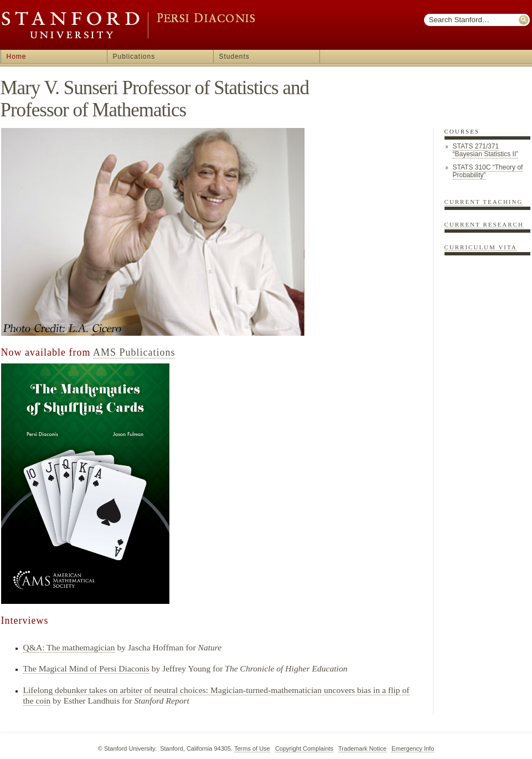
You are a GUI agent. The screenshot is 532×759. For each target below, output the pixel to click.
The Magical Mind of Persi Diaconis (86, 668)
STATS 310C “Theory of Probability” (488, 171)
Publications (134, 57)
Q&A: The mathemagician (69, 647)
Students (234, 57)
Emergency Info (413, 748)
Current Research (484, 224)
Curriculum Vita (481, 247)
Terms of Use (252, 748)
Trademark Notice (362, 748)
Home (17, 57)
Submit (524, 20)
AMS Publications (134, 352)
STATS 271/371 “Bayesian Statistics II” (486, 150)
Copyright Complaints (304, 748)
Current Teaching (484, 202)
